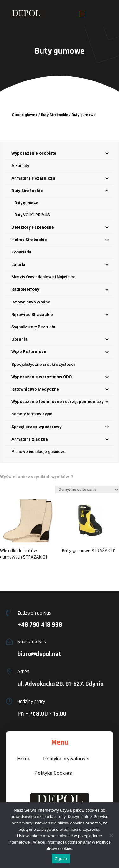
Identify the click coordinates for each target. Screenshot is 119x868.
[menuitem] (60, 153)
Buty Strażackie (55, 115)
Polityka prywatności (66, 759)
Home (24, 759)
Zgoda (61, 859)
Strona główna (25, 115)
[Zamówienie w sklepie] (87, 490)
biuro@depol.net (39, 654)
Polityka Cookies (53, 773)
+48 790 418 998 (40, 625)
